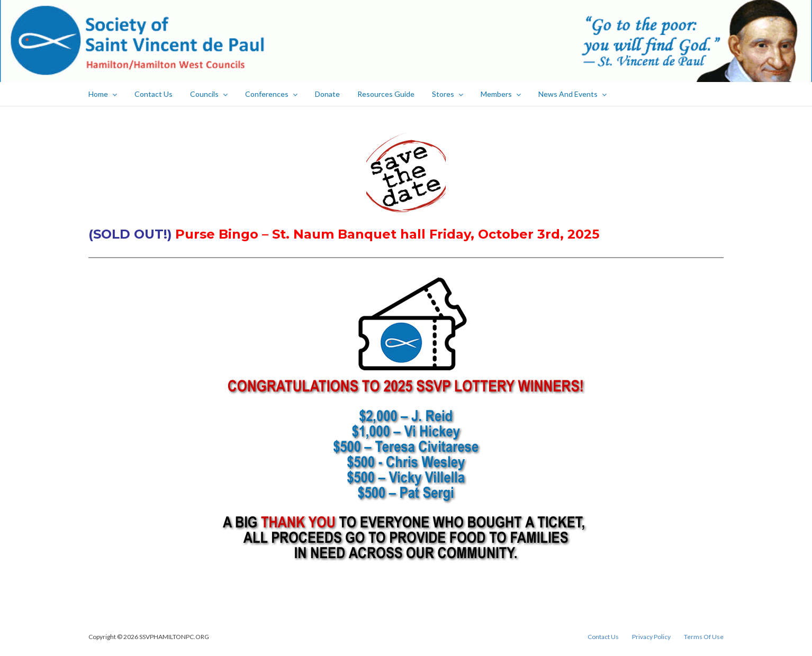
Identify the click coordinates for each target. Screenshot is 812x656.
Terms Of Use (704, 637)
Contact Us (154, 94)
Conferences (271, 94)
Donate (327, 94)
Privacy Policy (651, 637)
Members (501, 94)
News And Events (572, 94)
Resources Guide (386, 94)
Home (103, 94)
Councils (209, 94)
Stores (448, 94)
